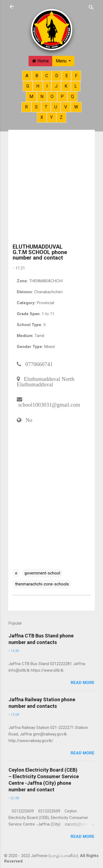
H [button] (38, 86)
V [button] (66, 107)
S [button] (36, 107)
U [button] (56, 107)
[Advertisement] (51, 188)
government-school (42, 573)
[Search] (91, 7)
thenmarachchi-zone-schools (42, 584)
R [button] (26, 107)
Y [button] (51, 117)
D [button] (57, 76)
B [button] (37, 76)
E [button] (67, 76)
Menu (62, 61)
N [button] (42, 97)
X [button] (42, 117)
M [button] (31, 97)
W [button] (76, 107)
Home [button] (41, 61)
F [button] (76, 76)
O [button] (52, 97)
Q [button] (72, 97)
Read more (83, 683)
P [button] (62, 97)
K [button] (66, 86)
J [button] (56, 86)
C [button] (47, 76)
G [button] (28, 86)
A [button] (27, 76)
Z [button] (61, 117)
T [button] (46, 107)
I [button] (47, 86)
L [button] (76, 86)
